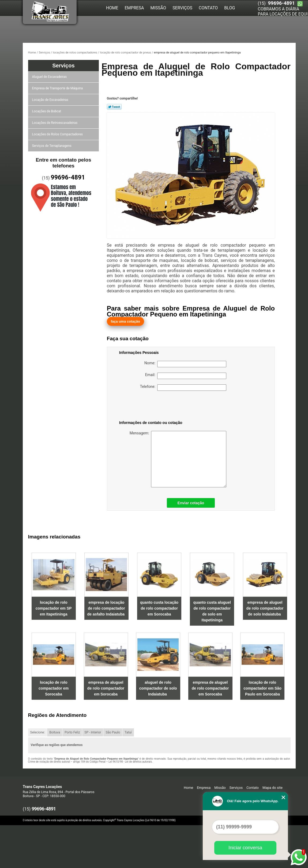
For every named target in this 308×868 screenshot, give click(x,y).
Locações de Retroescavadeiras (56, 123)
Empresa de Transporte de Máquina (58, 88)
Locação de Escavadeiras (51, 100)
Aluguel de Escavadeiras (50, 77)
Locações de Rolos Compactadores (58, 134)
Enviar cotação (191, 503)
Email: (186, 376)
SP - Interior (93, 732)
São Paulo (113, 732)
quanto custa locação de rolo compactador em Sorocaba (159, 608)
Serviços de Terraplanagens (53, 146)
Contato (208, 8)
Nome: (185, 364)
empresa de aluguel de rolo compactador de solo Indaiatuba (265, 608)
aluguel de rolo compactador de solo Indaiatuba (158, 688)
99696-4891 (281, 3)
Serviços (182, 8)
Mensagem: (173, 459)
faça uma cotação (125, 321)
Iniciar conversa (245, 848)
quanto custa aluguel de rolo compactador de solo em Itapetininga (212, 611)
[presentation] (153, 407)
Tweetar (114, 107)
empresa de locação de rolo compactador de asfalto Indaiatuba (106, 608)
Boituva (55, 732)
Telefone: (183, 388)
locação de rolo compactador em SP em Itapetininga (54, 608)
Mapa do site (273, 788)
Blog (230, 8)
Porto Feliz (72, 732)
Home (112, 8)
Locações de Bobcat (48, 111)
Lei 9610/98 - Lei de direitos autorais (130, 762)
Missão (158, 8)
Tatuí (128, 732)
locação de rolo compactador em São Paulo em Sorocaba (262, 688)
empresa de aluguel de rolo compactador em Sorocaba (106, 688)
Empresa (134, 8)
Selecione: (38, 732)
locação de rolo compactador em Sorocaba (54, 688)
